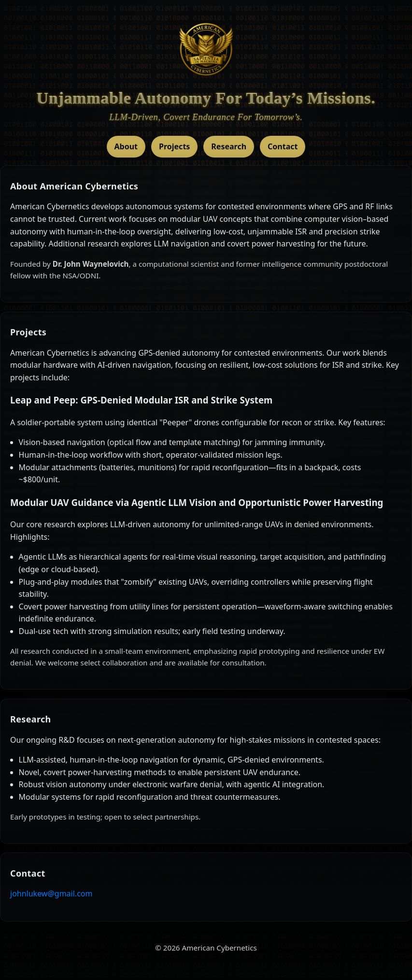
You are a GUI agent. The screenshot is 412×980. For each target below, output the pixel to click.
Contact (283, 146)
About (126, 146)
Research (229, 146)
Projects (174, 146)
